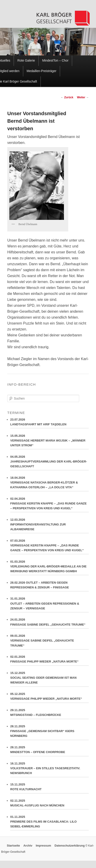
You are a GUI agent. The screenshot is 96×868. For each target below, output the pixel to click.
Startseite (13, 846)
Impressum (43, 846)
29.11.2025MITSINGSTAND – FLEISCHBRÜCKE (49, 714)
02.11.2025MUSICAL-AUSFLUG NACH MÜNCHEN (49, 804)
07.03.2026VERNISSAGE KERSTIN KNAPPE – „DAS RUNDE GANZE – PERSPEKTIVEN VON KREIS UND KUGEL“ (49, 547)
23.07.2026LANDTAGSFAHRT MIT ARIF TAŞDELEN (49, 423)
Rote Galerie (26, 61)
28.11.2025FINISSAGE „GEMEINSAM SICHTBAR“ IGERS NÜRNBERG (49, 732)
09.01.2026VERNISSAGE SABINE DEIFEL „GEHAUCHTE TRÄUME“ (49, 642)
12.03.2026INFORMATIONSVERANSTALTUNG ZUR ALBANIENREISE (49, 526)
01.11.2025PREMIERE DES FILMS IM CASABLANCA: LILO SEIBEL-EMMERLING (49, 823)
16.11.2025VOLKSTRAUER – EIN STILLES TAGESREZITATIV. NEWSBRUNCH (49, 769)
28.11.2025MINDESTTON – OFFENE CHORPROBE (49, 751)
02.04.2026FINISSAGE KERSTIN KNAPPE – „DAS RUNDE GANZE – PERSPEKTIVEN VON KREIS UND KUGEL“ (49, 505)
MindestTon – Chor (55, 61)
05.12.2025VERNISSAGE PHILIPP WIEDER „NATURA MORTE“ (49, 698)
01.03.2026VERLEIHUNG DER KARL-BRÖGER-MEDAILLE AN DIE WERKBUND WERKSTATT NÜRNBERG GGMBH (49, 568)
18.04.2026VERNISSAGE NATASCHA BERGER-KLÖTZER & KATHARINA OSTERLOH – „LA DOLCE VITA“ (49, 484)
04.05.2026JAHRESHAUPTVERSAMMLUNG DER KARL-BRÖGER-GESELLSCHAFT (49, 463)
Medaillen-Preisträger (42, 71)
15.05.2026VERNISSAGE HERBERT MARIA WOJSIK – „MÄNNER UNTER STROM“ (49, 442)
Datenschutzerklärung (70, 846)
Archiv (28, 846)
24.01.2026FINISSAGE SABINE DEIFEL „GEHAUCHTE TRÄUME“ (49, 623)
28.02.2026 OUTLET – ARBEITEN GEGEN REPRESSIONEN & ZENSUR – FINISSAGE (49, 586)
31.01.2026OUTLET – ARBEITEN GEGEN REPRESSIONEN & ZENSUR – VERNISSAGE (49, 605)
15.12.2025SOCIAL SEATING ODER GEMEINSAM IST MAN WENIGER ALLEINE (49, 679)
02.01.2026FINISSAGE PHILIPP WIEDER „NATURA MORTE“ (49, 660)
